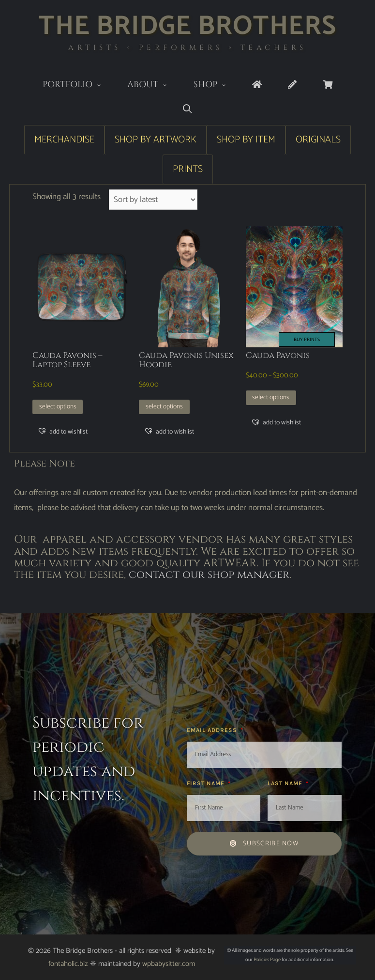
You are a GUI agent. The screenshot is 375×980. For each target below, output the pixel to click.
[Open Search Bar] (187, 109)
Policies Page (267, 960)
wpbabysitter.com (169, 964)
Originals (318, 140)
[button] (62, 432)
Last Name (286, 783)
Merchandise (64, 140)
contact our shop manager (209, 575)
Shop (217, 86)
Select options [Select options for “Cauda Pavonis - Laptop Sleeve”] (58, 406)
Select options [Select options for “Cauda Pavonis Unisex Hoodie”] (164, 406)
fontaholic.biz (68, 964)
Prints (188, 169)
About (154, 86)
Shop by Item (246, 140)
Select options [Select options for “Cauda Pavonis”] (271, 397)
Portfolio (79, 86)
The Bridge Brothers (187, 26)
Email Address (213, 730)
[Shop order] (153, 200)
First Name (207, 783)
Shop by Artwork (156, 140)
